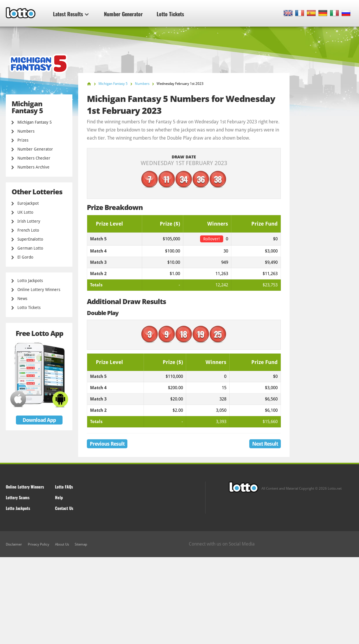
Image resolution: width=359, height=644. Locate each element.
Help (59, 497)
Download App (39, 420)
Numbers (26, 131)
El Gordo (25, 257)
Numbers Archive (33, 167)
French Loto (28, 230)
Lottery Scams (18, 497)
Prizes (23, 140)
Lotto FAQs (64, 487)
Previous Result (107, 444)
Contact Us (64, 508)
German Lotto (30, 248)
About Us (62, 544)
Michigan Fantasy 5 (35, 122)
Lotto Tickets (170, 14)
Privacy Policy (39, 544)
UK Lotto (25, 212)
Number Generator (123, 14)
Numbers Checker (34, 158)
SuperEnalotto (30, 239)
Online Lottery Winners (39, 290)
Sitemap (81, 544)
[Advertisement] (179, 601)
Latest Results (71, 14)
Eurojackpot (28, 203)
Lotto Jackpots (30, 281)
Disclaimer (14, 544)
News (22, 299)
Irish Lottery (29, 221)
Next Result (265, 444)
